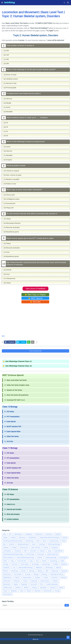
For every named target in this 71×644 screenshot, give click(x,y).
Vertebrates (14, 591)
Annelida (13, 538)
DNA (25, 551)
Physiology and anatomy (57, 574)
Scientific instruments (52, 584)
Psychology (34, 581)
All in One (9, 441)
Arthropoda (22, 538)
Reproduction (7, 584)
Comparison (55, 548)
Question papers (45, 581)
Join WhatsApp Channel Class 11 (18, 361)
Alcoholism (49, 534)
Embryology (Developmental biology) (13, 554)
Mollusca (6, 571)
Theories (61, 588)
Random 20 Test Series (13, 390)
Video (22, 591)
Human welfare (25, 564)
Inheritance (64, 564)
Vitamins (29, 591)
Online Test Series (11, 436)
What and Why (48, 591)
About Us (36, 639)
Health (62, 561)
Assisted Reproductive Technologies (50, 538)
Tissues (5, 591)
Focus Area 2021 (22, 561)
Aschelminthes (32, 538)
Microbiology (49, 568)
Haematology (54, 561)
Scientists (18, 588)
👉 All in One (35, 302)
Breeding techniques (23, 544)
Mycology (32, 571)
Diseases (42, 551)
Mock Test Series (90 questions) (16, 395)
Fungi (31, 561)
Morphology (15, 571)
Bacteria (65, 538)
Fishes (12, 561)
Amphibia (58, 534)
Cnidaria (46, 548)
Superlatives (43, 588)
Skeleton (26, 588)
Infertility (56, 564)
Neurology (64, 571)
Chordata (14, 548)
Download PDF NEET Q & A (15, 400)
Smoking (34, 588)
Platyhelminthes (7, 578)
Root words (34, 584)
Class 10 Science (36, 548)
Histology (6, 564)
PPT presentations (12, 458)
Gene (37, 561)
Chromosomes (24, 548)
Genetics (44, 561)
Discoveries (33, 551)
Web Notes (38, 591)
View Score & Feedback (35, 289)
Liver (14, 568)
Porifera (46, 578)
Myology (40, 571)
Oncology (27, 574)
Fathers (5, 561)
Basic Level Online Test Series (15, 380)
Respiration (24, 584)
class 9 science (7, 594)
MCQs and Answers (12, 514)
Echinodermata (58, 551)
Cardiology (42, 544)
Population (38, 578)
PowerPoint (54, 578)
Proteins (25, 581)
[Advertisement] (35, 319)
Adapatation (29, 534)
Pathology (44, 574)
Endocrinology (30, 554)
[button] (2, 3)
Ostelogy (36, 574)
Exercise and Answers (13, 509)
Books (45, 541)
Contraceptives (7, 551)
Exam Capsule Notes (12, 432)
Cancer (34, 544)
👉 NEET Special (35, 298)
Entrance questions (8, 558)
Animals (5, 538)
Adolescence (39, 534)
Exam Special (10, 422)
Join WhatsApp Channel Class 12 (18, 366)
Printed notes (7, 581)
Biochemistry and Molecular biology (13, 541)
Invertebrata (6, 568)
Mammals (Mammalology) (26, 568)
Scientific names (8, 588)
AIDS (4, 534)
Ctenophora (18, 551)
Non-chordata (18, 574)
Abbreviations (18, 534)
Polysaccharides (27, 578)
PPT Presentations (12, 417)
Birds (38, 541)
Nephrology (55, 571)
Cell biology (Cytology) (54, 544)
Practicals (63, 578)
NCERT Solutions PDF (13, 427)
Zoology (57, 591)
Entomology (41, 554)
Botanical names (54, 541)
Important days (46, 564)
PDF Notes (9, 412)
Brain (4, 544)
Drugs (50, 551)
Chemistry (6, 548)
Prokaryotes (17, 581)
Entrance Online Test (53, 554)
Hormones (14, 564)
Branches (12, 544)
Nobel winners (7, 574)
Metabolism (39, 568)
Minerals (58, 568)
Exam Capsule (63, 558)
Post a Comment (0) (35, 351)
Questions (55, 581)
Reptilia (16, 584)
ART (10, 534)
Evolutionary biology (51, 558)
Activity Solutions (11, 519)
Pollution (17, 578)
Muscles (24, 571)
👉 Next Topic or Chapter (35, 295)
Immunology (35, 564)
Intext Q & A (10, 504)
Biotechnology (29, 541)
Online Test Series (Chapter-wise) (17, 385)
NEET (3, 336)
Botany (64, 541)
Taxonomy (53, 588)
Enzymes (40, 558)
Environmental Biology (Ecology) (25, 558)
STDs (42, 584)
